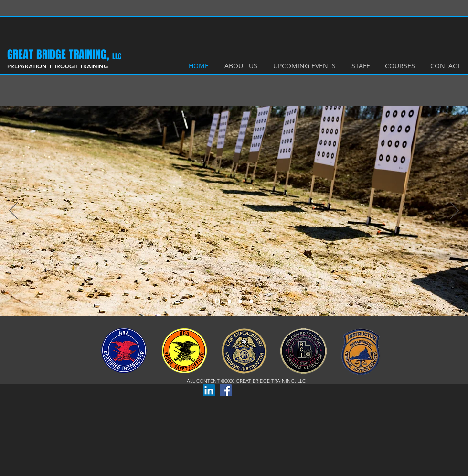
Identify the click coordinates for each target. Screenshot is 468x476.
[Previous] (13, 211)
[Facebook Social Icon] (226, 390)
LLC (117, 56)
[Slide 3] (240, 301)
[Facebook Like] (256, 389)
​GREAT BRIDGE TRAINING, (60, 55)
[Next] (455, 211)
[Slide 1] (218, 301)
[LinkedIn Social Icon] (209, 390)
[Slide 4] (251, 301)
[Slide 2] (229, 301)
